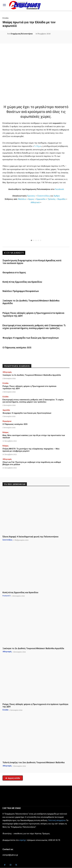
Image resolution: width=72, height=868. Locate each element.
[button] (36, 226)
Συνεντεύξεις (44, 196)
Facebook (59, 189)
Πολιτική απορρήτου (57, 820)
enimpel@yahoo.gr (10, 855)
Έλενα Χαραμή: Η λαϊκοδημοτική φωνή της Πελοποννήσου (30, 537)
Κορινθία (61, 199)
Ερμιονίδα (41, 199)
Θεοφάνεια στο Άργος (14, 272)
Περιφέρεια (7, 421)
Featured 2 (7, 596)
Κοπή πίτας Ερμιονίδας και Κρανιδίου (22, 282)
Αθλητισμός (7, 372)
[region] (36, 226)
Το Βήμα (37, 146)
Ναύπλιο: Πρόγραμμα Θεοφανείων (21, 291)
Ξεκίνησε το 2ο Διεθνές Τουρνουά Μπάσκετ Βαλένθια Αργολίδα (32, 375)
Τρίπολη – (52, 199)
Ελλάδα (6, 18)
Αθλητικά (35, 202)
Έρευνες (31, 196)
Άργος (31, 199)
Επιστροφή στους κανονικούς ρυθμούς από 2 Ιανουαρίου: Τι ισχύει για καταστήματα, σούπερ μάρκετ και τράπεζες (34, 327)
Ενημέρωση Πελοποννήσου (22, 34)
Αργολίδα (6, 410)
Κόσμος (5, 432)
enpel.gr (22, 840)
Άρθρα (57, 196)
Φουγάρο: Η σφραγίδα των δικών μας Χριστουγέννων (31, 338)
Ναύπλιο (22, 199)
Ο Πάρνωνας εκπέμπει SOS (17, 348)
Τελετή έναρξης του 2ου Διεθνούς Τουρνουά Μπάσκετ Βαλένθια (34, 762)
